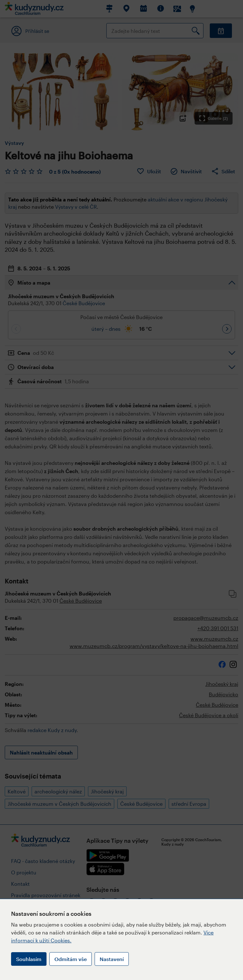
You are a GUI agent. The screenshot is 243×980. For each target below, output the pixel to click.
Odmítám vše (71, 959)
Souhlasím (29, 959)
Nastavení (112, 959)
